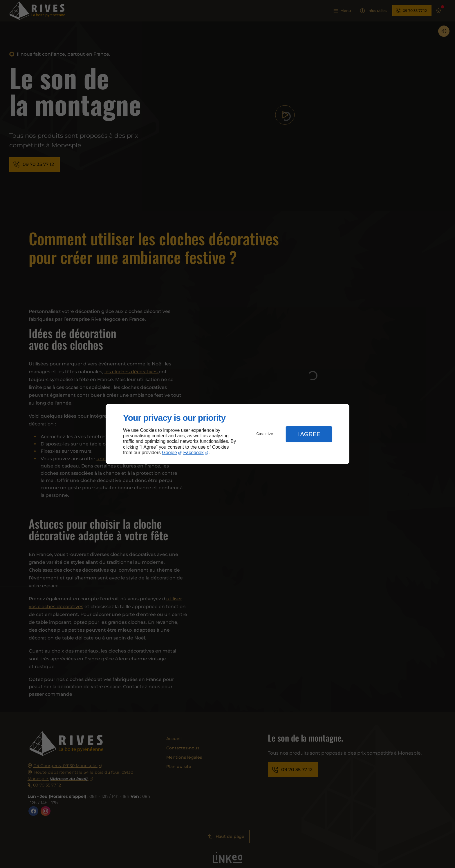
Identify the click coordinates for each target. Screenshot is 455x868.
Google (169, 453)
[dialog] (228, 434)
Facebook (194, 453)
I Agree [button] (309, 434)
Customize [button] (265, 434)
